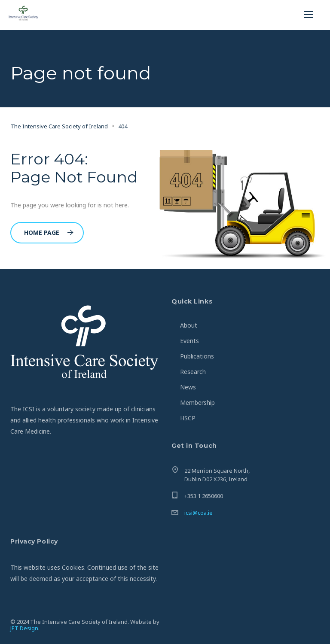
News (188, 387)
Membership (197, 402)
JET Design (24, 628)
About (189, 325)
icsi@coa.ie (199, 513)
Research (193, 372)
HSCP (188, 418)
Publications (197, 356)
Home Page (49, 232)
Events (189, 341)
